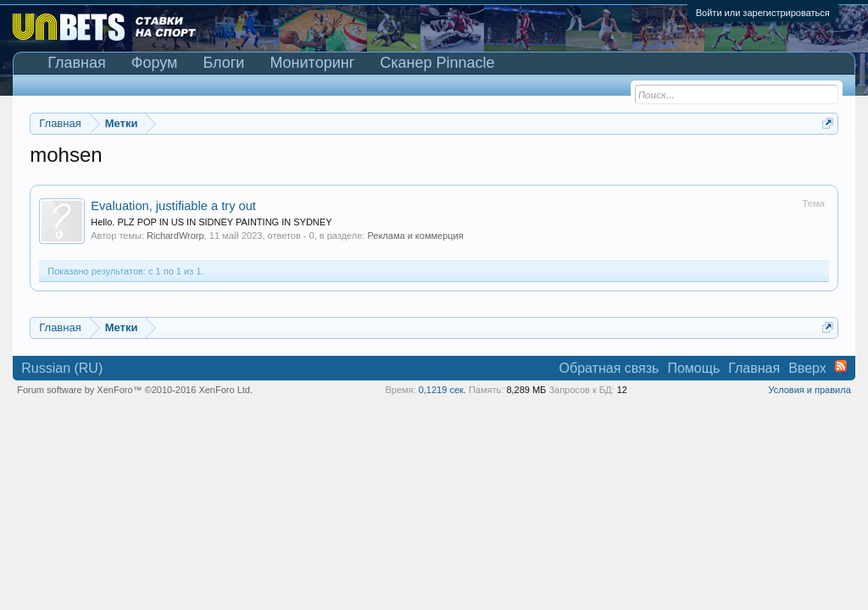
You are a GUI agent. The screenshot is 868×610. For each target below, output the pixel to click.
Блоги (223, 63)
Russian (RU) (62, 368)
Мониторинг (312, 63)
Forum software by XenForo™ (135, 390)
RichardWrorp (175, 236)
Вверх (807, 368)
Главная (77, 63)
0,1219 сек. (442, 390)
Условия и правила (809, 390)
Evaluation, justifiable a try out (173, 206)
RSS (841, 366)
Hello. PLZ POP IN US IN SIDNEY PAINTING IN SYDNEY (211, 222)
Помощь (693, 368)
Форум (155, 63)
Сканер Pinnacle (437, 63)
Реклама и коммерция (415, 236)
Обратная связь (609, 368)
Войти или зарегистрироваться (763, 13)
